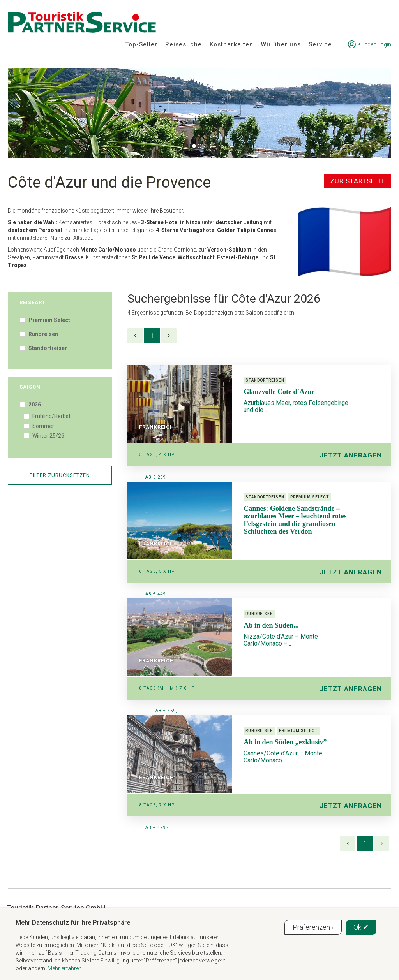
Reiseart (33, 302)
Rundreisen (43, 334)
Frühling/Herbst (51, 416)
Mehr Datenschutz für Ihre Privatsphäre (73, 922)
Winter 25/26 (48, 436)
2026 (34, 405)
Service (320, 44)
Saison (30, 387)
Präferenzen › (313, 927)
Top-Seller (141, 44)
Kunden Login (370, 44)
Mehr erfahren (65, 968)
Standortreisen (48, 348)
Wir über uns (281, 44)
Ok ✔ (361, 927)
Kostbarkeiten (231, 44)
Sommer (43, 426)
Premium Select (49, 320)
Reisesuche (184, 44)
